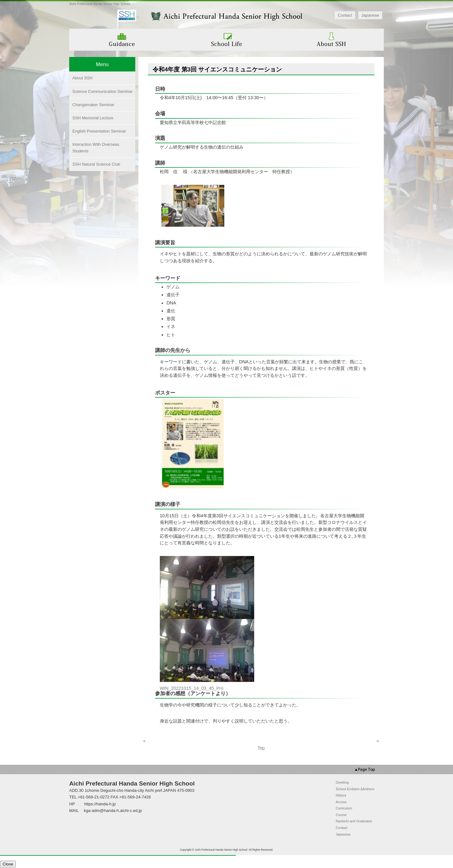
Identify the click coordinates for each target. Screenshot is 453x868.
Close (8, 864)
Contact (345, 15)
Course (341, 815)
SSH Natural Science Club (96, 164)
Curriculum (344, 808)
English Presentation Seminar (99, 131)
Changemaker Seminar (93, 105)
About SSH (82, 78)
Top (261, 748)
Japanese (370, 15)
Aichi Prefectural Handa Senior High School (100, 4)
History (341, 795)
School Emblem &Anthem (355, 789)
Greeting (342, 782)
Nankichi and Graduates (354, 821)
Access (341, 802)
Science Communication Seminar (103, 91)
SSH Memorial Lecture (93, 118)
